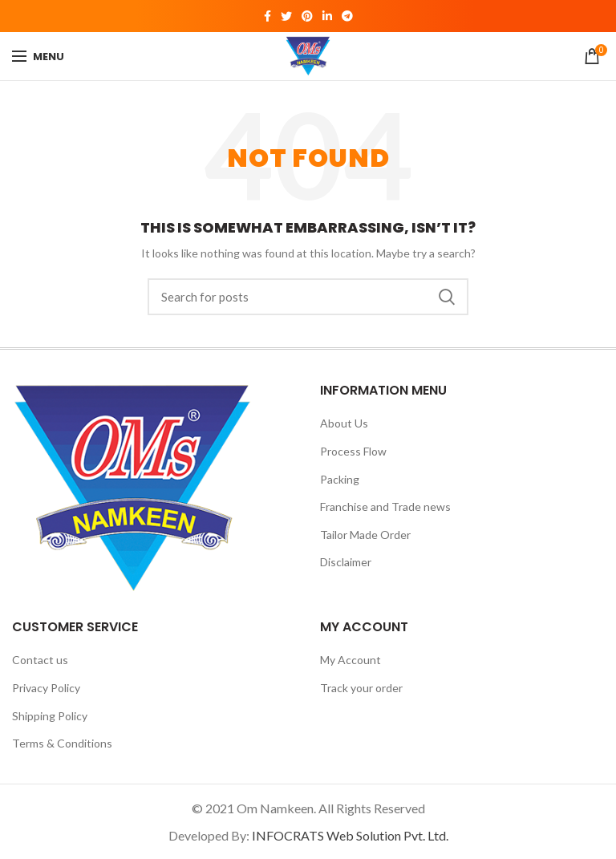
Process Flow (353, 451)
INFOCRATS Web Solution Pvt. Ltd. (350, 835)
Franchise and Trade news (385, 506)
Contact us (40, 660)
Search (447, 297)
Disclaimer (346, 562)
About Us (344, 423)
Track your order (361, 688)
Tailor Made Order (365, 535)
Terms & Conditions (62, 743)
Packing (340, 479)
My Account (351, 660)
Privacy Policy (46, 688)
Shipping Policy (50, 716)
